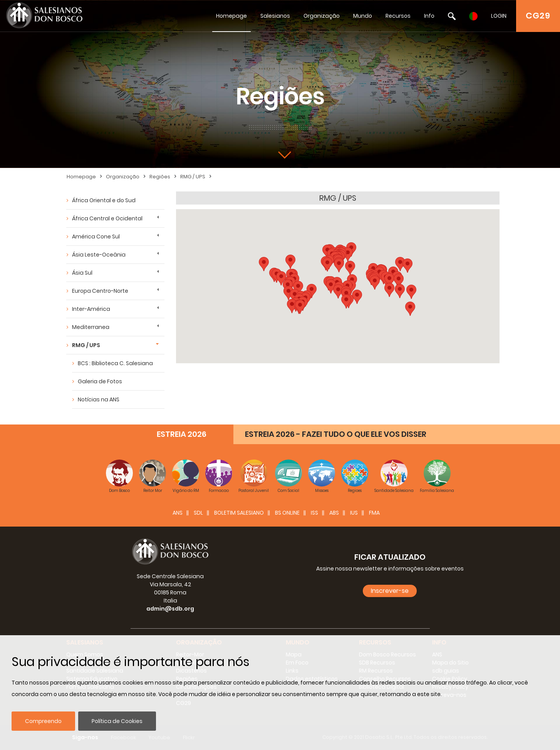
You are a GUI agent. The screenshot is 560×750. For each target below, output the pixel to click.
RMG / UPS (193, 177)
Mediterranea (91, 327)
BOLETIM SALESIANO (239, 513)
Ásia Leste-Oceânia (99, 255)
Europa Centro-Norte (100, 291)
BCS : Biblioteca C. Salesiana (115, 363)
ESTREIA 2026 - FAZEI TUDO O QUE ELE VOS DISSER (336, 434)
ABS (334, 513)
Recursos (398, 16)
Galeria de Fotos (100, 381)
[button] (346, 301)
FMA (374, 513)
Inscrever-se (390, 591)
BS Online (287, 513)
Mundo (363, 16)
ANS (178, 513)
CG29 (538, 16)
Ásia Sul (82, 273)
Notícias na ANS (99, 399)
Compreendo (43, 721)
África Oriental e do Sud (104, 200)
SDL (198, 513)
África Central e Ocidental (107, 218)
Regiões (160, 177)
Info (429, 16)
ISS (314, 513)
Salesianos (275, 16)
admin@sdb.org (170, 609)
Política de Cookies (117, 721)
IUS (354, 513)
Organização (322, 16)
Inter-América (91, 309)
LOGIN (499, 16)
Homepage (231, 16)
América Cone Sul (96, 237)
